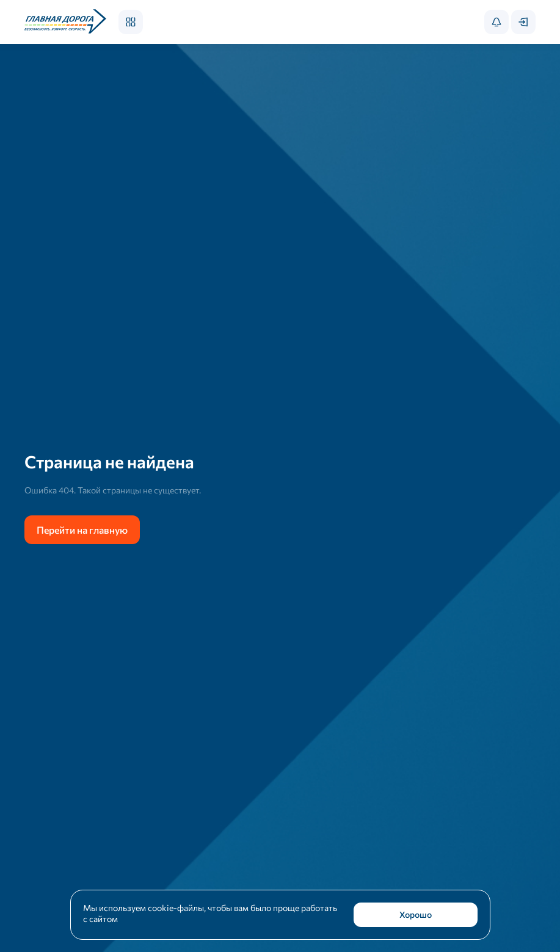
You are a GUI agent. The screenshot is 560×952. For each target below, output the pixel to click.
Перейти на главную (82, 530)
